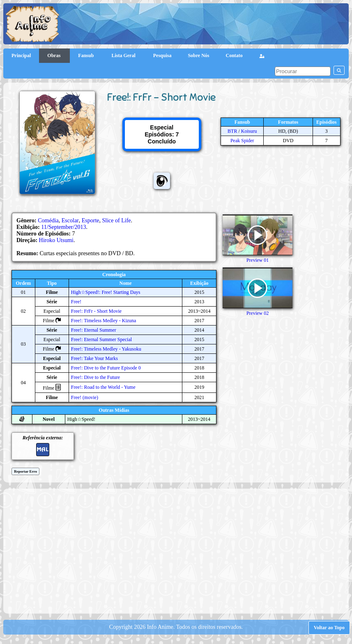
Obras (54, 55)
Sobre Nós (198, 55)
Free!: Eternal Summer (94, 330)
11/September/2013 (63, 227)
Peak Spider (242, 141)
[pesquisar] (303, 71)
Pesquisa (162, 55)
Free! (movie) (85, 397)
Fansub (86, 55)
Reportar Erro (25, 471)
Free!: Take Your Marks (94, 358)
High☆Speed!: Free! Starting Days (106, 292)
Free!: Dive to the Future (95, 377)
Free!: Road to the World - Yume (103, 387)
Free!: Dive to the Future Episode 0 (106, 368)
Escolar (70, 220)
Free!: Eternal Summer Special (101, 339)
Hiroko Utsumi (56, 240)
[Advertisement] (180, 550)
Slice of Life (117, 220)
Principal (21, 55)
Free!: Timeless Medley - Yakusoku (106, 349)
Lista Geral (124, 55)
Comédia (48, 220)
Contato (234, 55)
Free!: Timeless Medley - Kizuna (104, 321)
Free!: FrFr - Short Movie (96, 311)
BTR (232, 131)
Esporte (91, 220)
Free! (76, 302)
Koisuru (249, 131)
